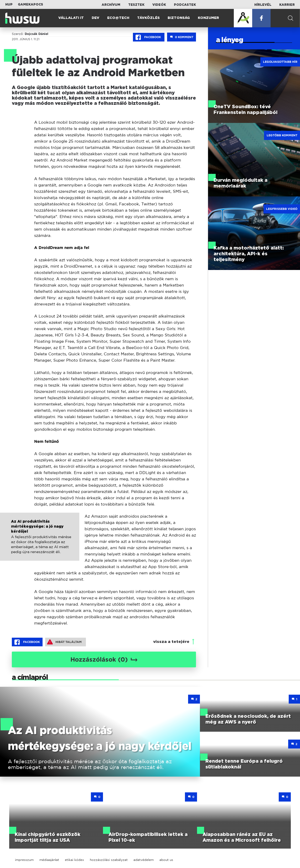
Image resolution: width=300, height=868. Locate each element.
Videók (159, 5)
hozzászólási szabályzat (109, 860)
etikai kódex (74, 860)
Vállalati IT (71, 18)
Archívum (111, 5)
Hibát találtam (64, 642)
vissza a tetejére (171, 642)
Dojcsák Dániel (37, 34)
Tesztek (136, 5)
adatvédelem (144, 860)
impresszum (24, 860)
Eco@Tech (118, 18)
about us (166, 860)
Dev (95, 18)
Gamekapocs (30, 4)
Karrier (287, 5)
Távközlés (148, 18)
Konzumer (208, 18)
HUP (9, 4)
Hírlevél (263, 5)
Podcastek (185, 5)
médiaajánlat (49, 860)
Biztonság (179, 18)
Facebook (149, 37)
